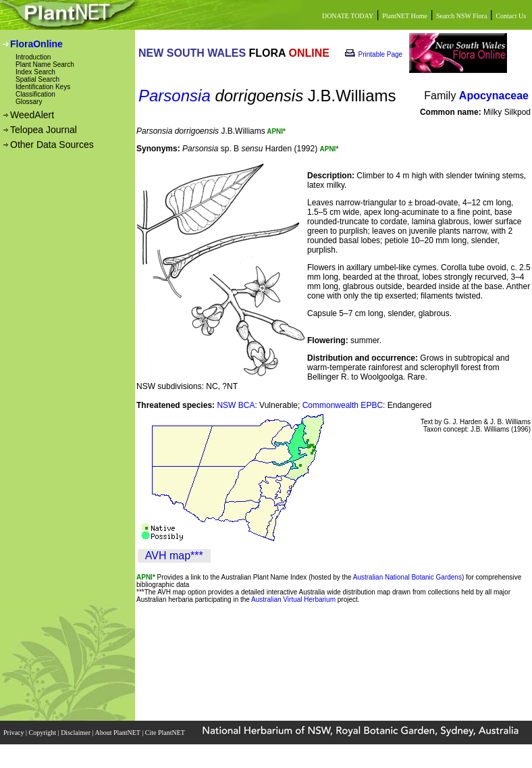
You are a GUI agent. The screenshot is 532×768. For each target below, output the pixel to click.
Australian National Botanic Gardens (407, 577)
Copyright (44, 733)
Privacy (15, 733)
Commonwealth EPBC (343, 405)
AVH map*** (174, 556)
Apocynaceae (494, 96)
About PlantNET (118, 733)
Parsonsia (175, 96)
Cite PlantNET (166, 733)
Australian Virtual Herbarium (293, 599)
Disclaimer (76, 733)
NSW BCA (236, 405)
